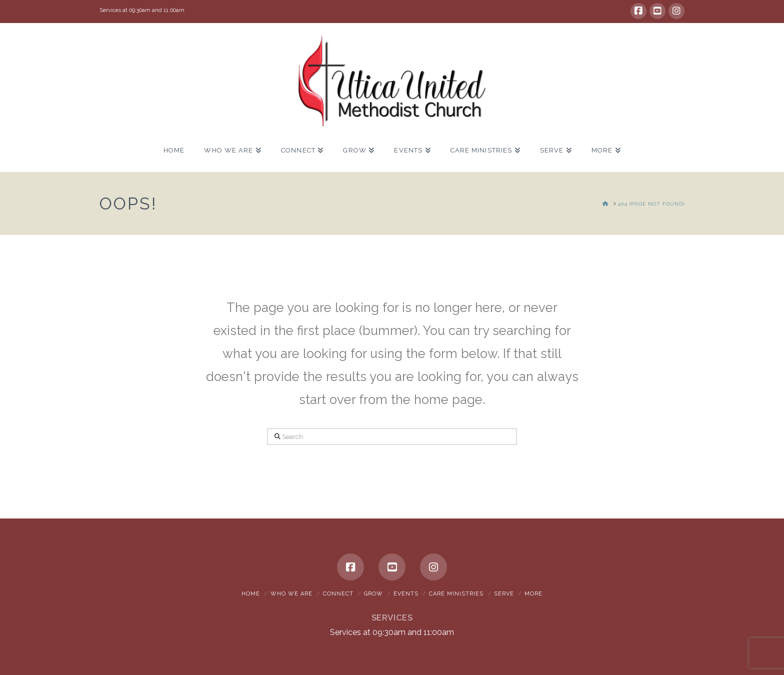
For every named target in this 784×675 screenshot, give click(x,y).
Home (251, 594)
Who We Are (291, 594)
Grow (373, 594)
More (533, 594)
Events (406, 594)
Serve (504, 594)
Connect (338, 594)
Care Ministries (456, 594)
